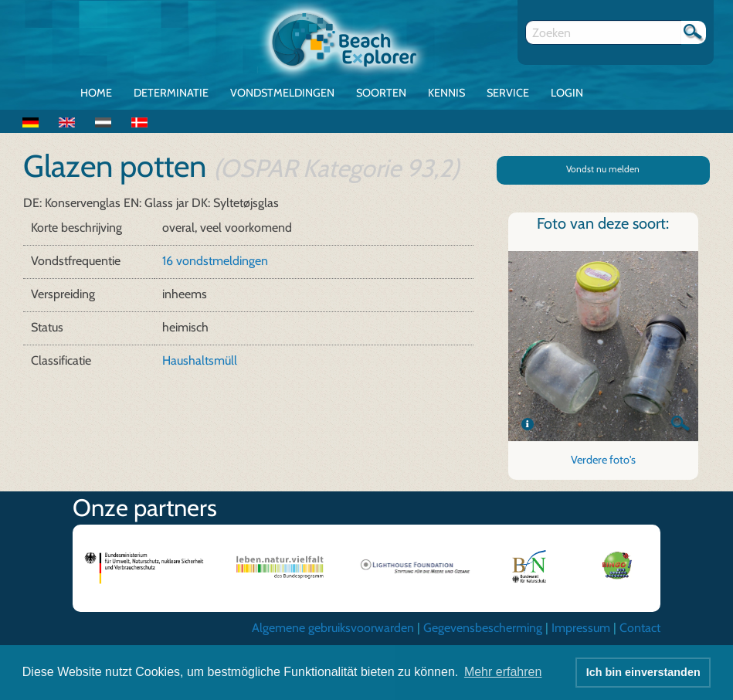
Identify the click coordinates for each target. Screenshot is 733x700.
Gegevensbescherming (483, 628)
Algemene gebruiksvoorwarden (333, 628)
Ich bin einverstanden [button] (643, 672)
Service (508, 93)
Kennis (446, 93)
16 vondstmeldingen (215, 261)
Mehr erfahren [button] (503, 672)
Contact (640, 628)
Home (96, 93)
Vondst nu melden (603, 169)
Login (567, 93)
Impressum (581, 628)
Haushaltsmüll (200, 360)
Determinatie (171, 93)
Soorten (381, 93)
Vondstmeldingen (282, 93)
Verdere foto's (603, 460)
